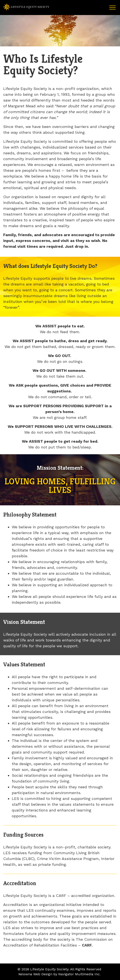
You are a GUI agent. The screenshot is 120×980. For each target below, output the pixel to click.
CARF (87, 945)
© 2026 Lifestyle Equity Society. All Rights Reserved (59, 969)
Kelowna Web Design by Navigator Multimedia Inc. (59, 974)
